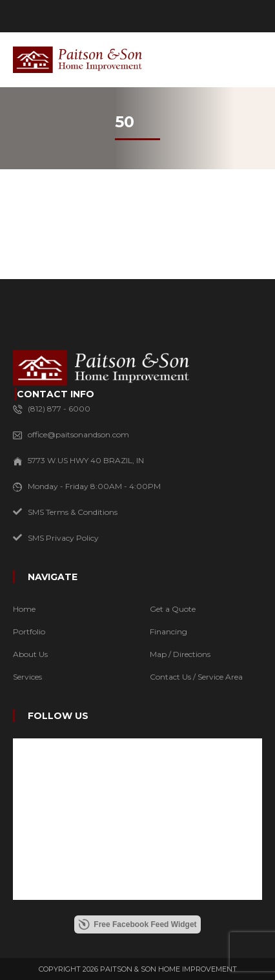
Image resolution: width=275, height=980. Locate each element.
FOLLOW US (58, 716)
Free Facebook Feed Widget (137, 924)
